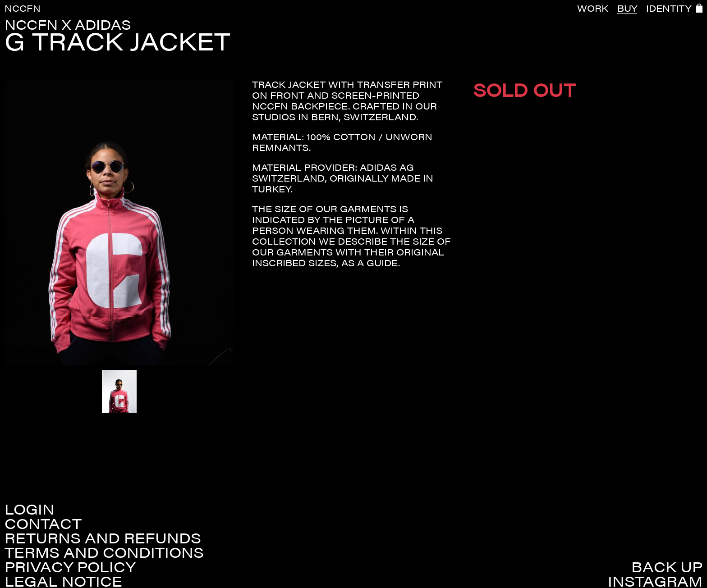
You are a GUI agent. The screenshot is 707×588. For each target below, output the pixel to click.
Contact (43, 523)
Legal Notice (63, 581)
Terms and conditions (104, 552)
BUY (627, 8)
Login (30, 509)
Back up (667, 566)
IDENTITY (669, 8)
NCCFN (23, 8)
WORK (593, 8)
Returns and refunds (103, 538)
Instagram (655, 581)
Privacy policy (70, 566)
